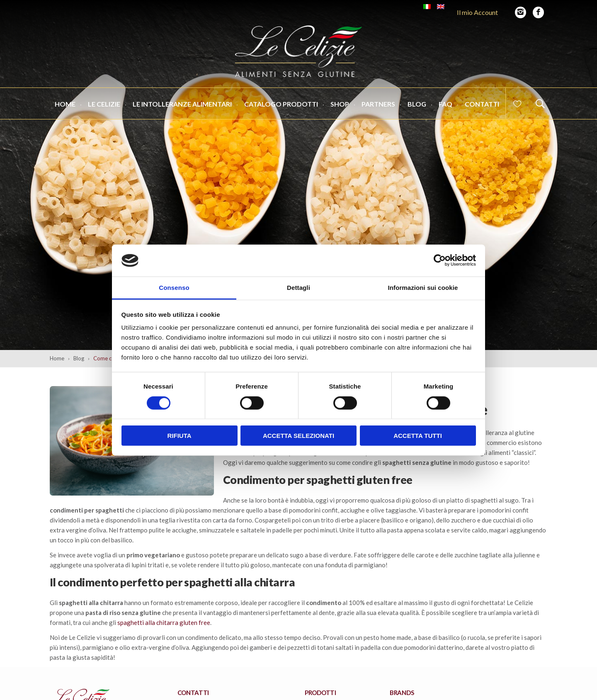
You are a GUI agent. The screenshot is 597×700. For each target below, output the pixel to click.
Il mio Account (477, 12)
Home (65, 106)
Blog (417, 106)
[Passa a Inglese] (441, 7)
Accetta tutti (418, 436)
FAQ (445, 106)
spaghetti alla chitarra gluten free (164, 622)
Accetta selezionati (298, 436)
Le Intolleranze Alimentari (182, 106)
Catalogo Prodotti (281, 106)
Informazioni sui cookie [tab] (423, 288)
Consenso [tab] (174, 288)
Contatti (482, 106)
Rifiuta (179, 436)
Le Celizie (104, 106)
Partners (378, 106)
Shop (340, 106)
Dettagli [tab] (298, 288)
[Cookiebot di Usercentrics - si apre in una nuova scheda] (440, 260)
